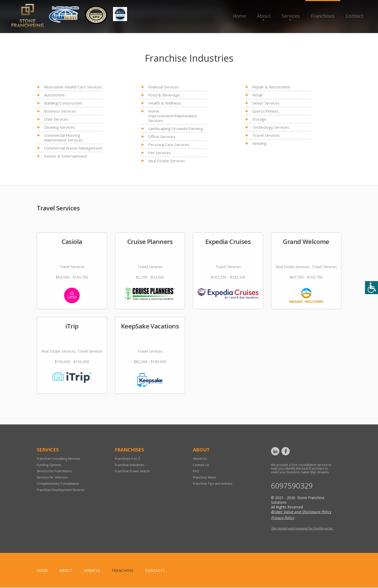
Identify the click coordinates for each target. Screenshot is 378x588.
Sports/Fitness (266, 111)
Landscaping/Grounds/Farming (176, 128)
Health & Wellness (165, 103)
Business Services (60, 111)
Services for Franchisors (54, 471)
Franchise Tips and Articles (213, 484)
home (42, 571)
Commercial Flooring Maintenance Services (63, 138)
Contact (355, 16)
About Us (200, 459)
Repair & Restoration (271, 87)
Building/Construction (63, 103)
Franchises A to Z (127, 459)
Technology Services (271, 127)
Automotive (54, 95)
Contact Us (201, 465)
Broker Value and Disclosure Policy (301, 512)
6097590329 (293, 486)
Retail (257, 95)
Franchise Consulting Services (58, 459)
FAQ (196, 471)
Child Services (56, 119)
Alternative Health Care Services (73, 87)
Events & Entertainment (66, 156)
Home (239, 16)
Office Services (162, 137)
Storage (259, 119)
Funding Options (49, 465)
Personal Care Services (169, 145)
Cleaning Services (59, 127)
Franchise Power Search (132, 471)
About (264, 16)
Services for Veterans (52, 477)
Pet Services (159, 153)
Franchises (323, 16)
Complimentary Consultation (58, 484)
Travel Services (266, 135)
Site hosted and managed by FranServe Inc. (302, 529)
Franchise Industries (130, 465)
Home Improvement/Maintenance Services (173, 116)
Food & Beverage (164, 95)
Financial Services (163, 87)
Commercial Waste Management (73, 148)
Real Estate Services (167, 161)
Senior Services (266, 103)
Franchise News (204, 477)
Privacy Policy (283, 518)
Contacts (155, 571)
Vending (259, 143)
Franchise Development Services (61, 490)
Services (291, 16)
